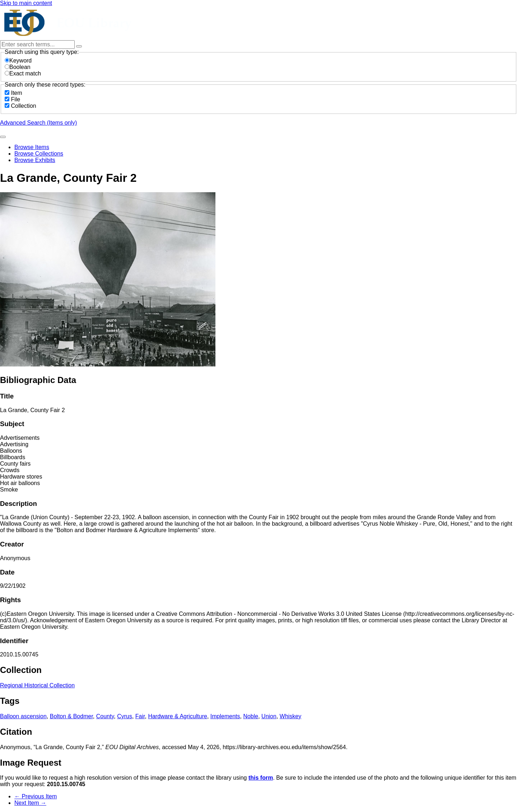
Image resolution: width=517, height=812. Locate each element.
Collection (23, 106)
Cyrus (125, 716)
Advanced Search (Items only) (38, 123)
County (105, 716)
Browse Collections (39, 154)
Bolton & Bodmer (71, 716)
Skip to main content (26, 3)
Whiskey (290, 716)
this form (261, 778)
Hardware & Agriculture (178, 716)
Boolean (18, 67)
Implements (225, 716)
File (15, 99)
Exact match (23, 73)
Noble (251, 716)
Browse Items (32, 147)
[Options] (79, 46)
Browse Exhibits (35, 160)
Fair (140, 716)
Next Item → (30, 803)
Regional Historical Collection (37, 685)
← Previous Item (36, 796)
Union (269, 716)
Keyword (18, 61)
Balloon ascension (23, 716)
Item (16, 93)
